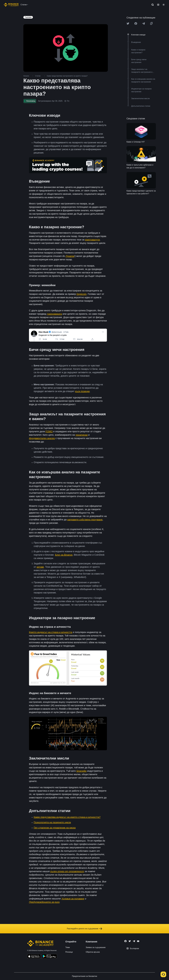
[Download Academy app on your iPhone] (34, 957)
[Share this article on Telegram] (144, 23)
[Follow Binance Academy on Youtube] (138, 941)
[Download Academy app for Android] (49, 957)
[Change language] (158, 5)
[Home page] (11, 5)
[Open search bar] (152, 5)
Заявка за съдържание (96, 947)
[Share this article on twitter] (128, 23)
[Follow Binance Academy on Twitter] (130, 941)
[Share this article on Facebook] (136, 23)
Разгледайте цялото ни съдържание (84, 929)
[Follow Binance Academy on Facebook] (125, 941)
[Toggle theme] (164, 5)
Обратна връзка (93, 952)
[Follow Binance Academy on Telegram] (134, 941)
